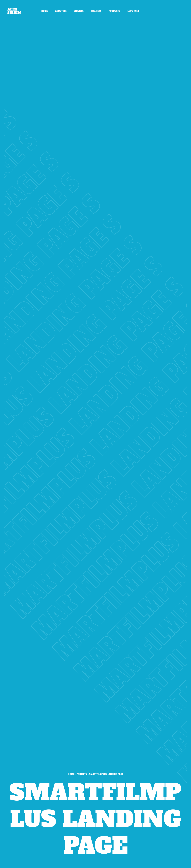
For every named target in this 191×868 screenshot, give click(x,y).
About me (61, 11)
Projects (96, 11)
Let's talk (133, 11)
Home (45, 11)
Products (114, 11)
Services (79, 11)
